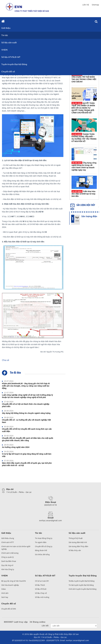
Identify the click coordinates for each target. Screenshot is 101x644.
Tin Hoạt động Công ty (44, 538)
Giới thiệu (6, 28)
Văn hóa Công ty (8, 569)
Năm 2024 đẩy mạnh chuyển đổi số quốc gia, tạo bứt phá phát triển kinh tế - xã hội (27, 464)
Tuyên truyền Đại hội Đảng (14, 64)
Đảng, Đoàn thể (41, 550)
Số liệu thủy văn (75, 550)
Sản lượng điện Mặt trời (78, 542)
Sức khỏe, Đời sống (42, 554)
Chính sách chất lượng (10, 553)
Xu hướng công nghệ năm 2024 (16, 447)
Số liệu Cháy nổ (41, 593)
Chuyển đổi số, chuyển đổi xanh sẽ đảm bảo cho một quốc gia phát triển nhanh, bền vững (28, 439)
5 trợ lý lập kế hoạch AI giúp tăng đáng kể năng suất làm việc (27, 455)
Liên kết (45, 626)
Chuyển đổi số (8, 71)
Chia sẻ (6, 360)
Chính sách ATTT (8, 542)
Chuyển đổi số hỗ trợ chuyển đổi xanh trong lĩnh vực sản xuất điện (27, 430)
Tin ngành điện (41, 542)
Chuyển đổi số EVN (9, 609)
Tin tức (5, 35)
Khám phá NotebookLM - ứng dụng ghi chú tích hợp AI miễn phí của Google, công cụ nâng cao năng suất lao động (26, 386)
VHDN (4, 50)
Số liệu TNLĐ (40, 585)
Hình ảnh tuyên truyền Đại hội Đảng (83, 589)
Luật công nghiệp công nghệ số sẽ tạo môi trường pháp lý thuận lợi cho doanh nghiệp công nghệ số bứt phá (27, 396)
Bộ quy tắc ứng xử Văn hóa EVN (14, 581)
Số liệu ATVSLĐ (41, 589)
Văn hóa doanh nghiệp (10, 585)
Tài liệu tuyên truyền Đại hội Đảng (82, 581)
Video (4, 589)
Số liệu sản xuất (9, 42)
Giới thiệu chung (8, 538)
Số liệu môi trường (42, 597)
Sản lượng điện (89, 216)
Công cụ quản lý (7, 557)
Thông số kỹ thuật (76, 538)
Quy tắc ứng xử (7, 565)
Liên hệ (86, 5)
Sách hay (5, 597)
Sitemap (95, 5)
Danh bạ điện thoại (9, 561)
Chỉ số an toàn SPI (42, 581)
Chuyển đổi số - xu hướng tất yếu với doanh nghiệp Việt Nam (26, 421)
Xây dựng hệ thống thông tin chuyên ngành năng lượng (26, 413)
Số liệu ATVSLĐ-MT (11, 57)
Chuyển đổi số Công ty (44, 546)
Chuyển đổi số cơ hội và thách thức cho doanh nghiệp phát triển (26, 405)
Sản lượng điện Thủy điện (78, 546)
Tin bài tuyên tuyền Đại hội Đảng (81, 585)
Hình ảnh (5, 593)
